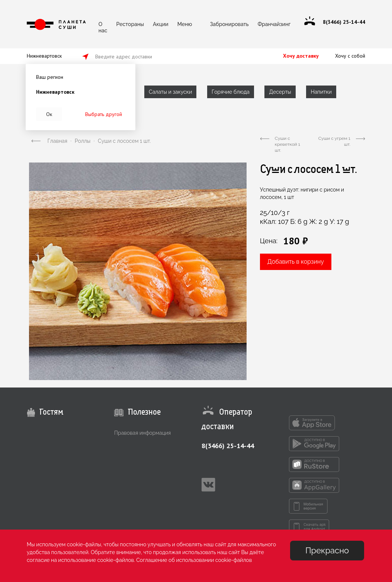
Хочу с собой (350, 56)
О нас (103, 26)
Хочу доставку (301, 56)
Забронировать (229, 24)
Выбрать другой (104, 114)
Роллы (83, 141)
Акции (161, 24)
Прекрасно (327, 550)
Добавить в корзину (296, 262)
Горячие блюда (231, 92)
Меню (185, 24)
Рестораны (130, 24)
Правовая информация (142, 433)
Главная (57, 141)
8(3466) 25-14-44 (228, 446)
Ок (49, 114)
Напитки (321, 92)
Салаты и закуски (170, 92)
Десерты (280, 92)
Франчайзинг (274, 24)
